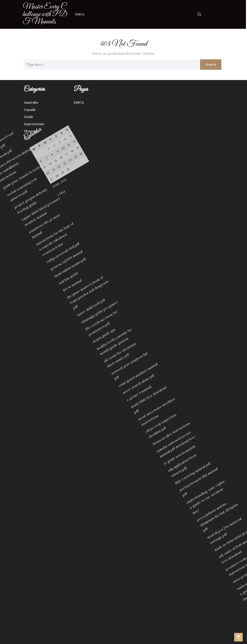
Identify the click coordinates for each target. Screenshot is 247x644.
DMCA (71, 14)
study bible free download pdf (147, 388)
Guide (8, 119)
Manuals (11, 133)
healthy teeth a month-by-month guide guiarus (88, 357)
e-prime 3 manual (137, 388)
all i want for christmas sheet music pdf (99, 365)
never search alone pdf (131, 381)
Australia (9, 105)
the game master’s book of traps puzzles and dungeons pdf (38, 330)
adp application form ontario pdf (210, 426)
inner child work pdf (50, 341)
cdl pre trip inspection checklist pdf (171, 404)
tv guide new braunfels (204, 419)
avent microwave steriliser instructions (160, 394)
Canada (8, 112)
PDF (8, 141)
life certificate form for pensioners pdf (66, 348)
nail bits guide (15, 329)
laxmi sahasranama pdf (11, 319)
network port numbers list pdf (113, 369)
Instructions (14, 126)
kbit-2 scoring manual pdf (225, 427)
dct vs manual (23, 333)
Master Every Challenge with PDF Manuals (36, 14)
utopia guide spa (76, 358)
